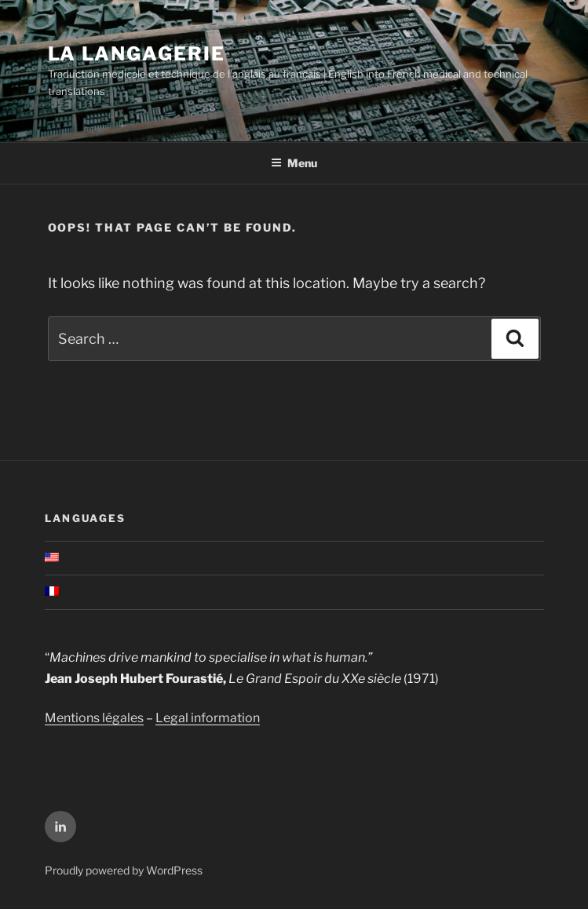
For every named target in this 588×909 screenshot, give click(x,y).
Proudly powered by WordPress (124, 870)
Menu (294, 163)
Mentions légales (94, 718)
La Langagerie (137, 54)
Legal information (208, 718)
